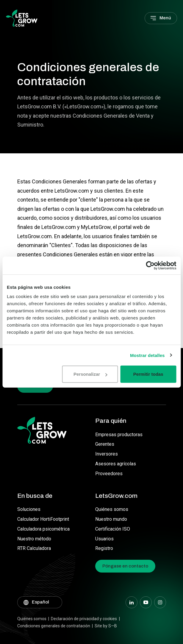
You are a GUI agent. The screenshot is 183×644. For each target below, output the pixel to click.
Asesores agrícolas (116, 464)
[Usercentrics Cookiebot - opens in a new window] (150, 265)
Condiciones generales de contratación (54, 626)
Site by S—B (106, 626)
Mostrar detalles (147, 355)
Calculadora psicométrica (43, 529)
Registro (104, 548)
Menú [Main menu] (165, 18)
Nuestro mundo (111, 519)
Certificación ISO (113, 529)
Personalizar (90, 374)
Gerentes (105, 444)
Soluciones (29, 509)
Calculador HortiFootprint (43, 519)
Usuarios (104, 539)
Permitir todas (148, 374)
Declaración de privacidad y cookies (84, 619)
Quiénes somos (112, 509)
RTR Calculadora (34, 548)
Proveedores (109, 474)
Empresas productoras (119, 435)
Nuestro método (34, 539)
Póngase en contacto (125, 566)
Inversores (107, 454)
